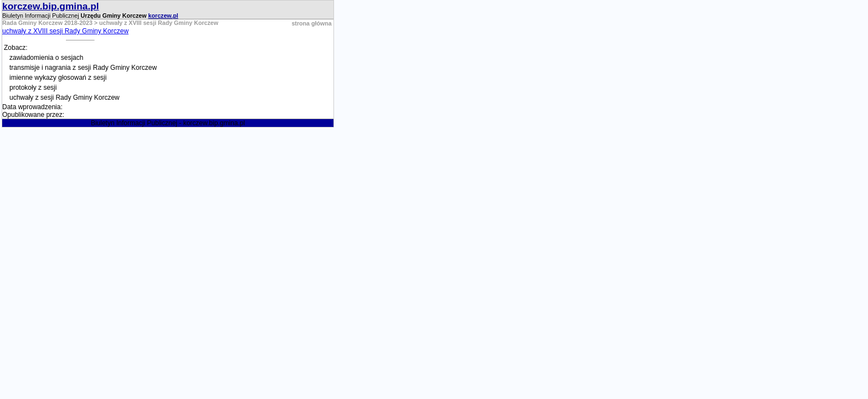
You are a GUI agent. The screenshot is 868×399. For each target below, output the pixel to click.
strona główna (311, 23)
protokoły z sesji (33, 88)
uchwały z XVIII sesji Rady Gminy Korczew (65, 31)
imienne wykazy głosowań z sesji (58, 78)
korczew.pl (163, 16)
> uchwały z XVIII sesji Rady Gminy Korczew (155, 23)
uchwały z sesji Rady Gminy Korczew (65, 98)
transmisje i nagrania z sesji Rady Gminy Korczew (83, 68)
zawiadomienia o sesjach (46, 58)
